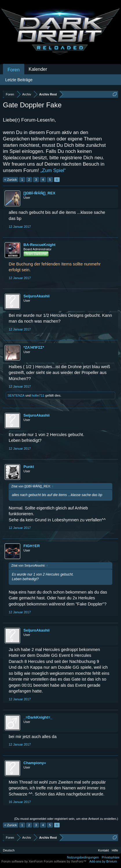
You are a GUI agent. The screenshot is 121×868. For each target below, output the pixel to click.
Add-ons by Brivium (103, 861)
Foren (14, 70)
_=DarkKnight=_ (38, 717)
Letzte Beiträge (19, 80)
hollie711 (38, 395)
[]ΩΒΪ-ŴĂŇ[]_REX (39, 193)
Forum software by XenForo (23, 861)
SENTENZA (16, 395)
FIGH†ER (32, 546)
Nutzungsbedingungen (83, 857)
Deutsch (9, 850)
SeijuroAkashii (36, 296)
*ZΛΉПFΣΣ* (34, 347)
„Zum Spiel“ (53, 170)
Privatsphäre (111, 857)
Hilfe (115, 850)
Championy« (35, 763)
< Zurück (11, 180)
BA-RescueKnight (40, 245)
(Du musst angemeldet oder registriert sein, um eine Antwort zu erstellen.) (66, 819)
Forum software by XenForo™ (65, 861)
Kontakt (103, 850)
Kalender (38, 69)
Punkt (29, 467)
